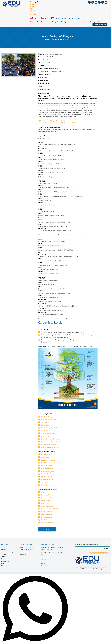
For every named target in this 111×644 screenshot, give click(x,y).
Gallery (72, 22)
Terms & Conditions (25, 552)
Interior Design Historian (49, 485)
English (32, 4)
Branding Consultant (47, 471)
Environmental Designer (49, 498)
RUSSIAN (33, 15)
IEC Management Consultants (93, 567)
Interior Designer (47, 454)
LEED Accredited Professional (50, 463)
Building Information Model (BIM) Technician (55, 442)
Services (47, 22)
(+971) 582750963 (46, 565)
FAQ (79, 18)
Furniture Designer (47, 468)
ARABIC (33, 8)
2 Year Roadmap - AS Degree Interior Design (52, 121)
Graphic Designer (47, 517)
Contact (87, 22)
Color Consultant (46, 436)
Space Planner (46, 430)
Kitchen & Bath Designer (49, 419)
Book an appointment (100, 24)
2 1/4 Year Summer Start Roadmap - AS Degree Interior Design (58, 123)
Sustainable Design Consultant (50, 439)
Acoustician (45, 503)
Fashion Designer (47, 514)
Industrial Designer (47, 506)
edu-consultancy (47, 39)
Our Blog (64, 18)
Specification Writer (47, 522)
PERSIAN (33, 6)
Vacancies (72, 18)
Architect (44, 492)
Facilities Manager (47, 476)
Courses (79, 22)
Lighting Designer (47, 500)
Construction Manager (48, 474)
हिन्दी (32, 12)
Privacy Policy (23, 554)
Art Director (45, 482)
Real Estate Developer (48, 460)
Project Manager (46, 457)
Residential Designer (48, 417)
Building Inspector (47, 511)
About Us (39, 22)
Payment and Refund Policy (27, 547)
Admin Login (4, 566)
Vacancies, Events (6, 561)
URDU (32, 10)
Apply (47, 529)
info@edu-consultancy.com (48, 560)
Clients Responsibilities (26, 549)
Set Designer (45, 422)
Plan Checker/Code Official (49, 509)
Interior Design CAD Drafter (50, 428)
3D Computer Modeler (48, 433)
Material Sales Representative (50, 447)
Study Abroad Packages (60, 22)
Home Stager (45, 425)
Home (32, 22)
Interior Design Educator (49, 479)
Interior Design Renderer (49, 444)
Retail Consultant (46, 465)
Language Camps (97, 22)
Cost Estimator (46, 520)
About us (4, 549)
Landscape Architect (48, 495)
